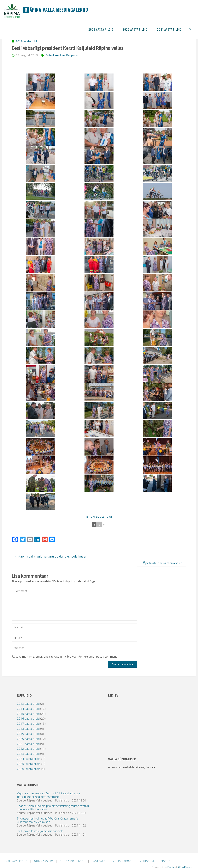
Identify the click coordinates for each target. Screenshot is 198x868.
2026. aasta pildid (29, 769)
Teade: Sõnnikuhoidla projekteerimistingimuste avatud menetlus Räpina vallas (53, 807)
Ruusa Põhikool (73, 861)
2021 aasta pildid (28, 744)
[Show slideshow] (99, 517)
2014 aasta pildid (28, 709)
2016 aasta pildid (28, 718)
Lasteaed (100, 861)
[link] (190, 29)
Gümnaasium (44, 861)
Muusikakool (124, 861)
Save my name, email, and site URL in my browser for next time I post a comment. (65, 657)
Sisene (167, 861)
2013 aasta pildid (28, 704)
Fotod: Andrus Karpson (62, 55)
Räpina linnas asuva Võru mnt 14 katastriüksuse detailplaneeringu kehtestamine (49, 795)
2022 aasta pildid (28, 749)
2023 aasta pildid (28, 754)
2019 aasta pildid (27, 41)
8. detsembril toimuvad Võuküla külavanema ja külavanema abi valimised (48, 820)
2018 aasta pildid (28, 729)
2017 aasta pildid (28, 724)
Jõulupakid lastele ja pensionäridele (40, 831)
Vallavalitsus (17, 861)
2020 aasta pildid (28, 739)
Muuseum (148, 861)
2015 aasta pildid (28, 714)
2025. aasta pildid (29, 764)
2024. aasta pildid (29, 759)
